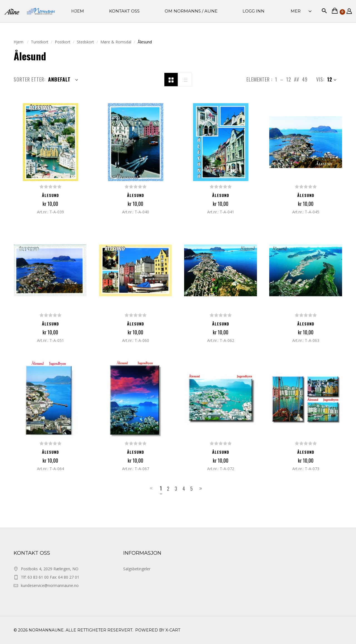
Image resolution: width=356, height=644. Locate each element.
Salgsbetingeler (137, 569)
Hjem (19, 42)
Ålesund (50, 195)
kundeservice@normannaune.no (50, 585)
